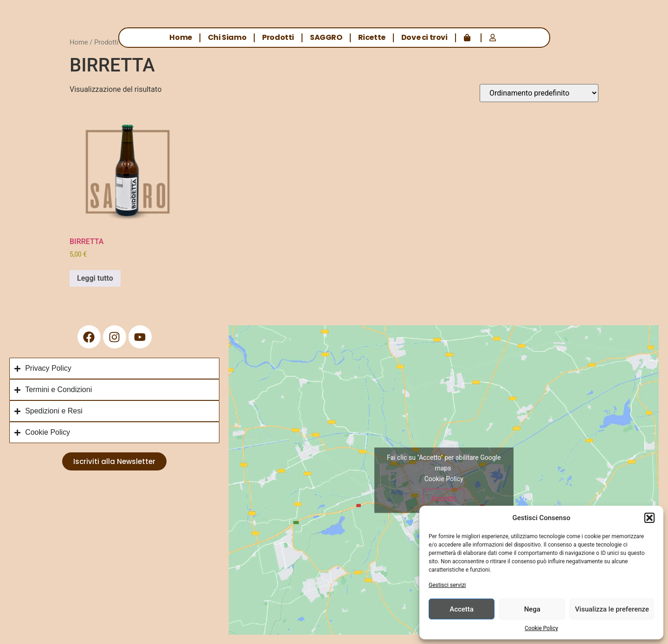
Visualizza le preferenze (612, 609)
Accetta (462, 609)
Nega (532, 609)
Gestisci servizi (447, 585)
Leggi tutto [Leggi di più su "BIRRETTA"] (95, 278)
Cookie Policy (541, 628)
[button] (649, 518)
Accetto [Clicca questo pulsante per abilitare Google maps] (444, 498)
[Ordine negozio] (539, 93)
